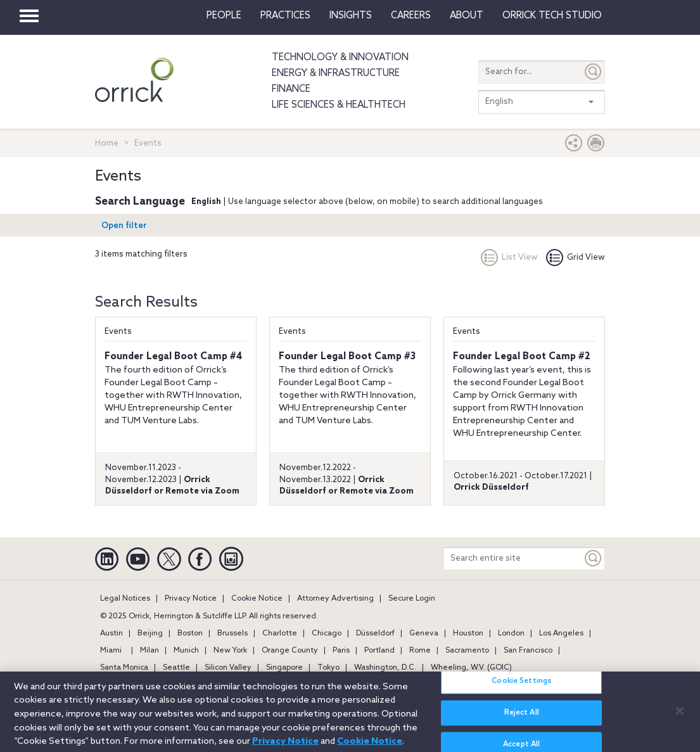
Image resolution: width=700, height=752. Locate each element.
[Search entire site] (513, 558)
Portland (379, 651)
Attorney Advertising (335, 599)
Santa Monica (124, 668)
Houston (468, 634)
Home (107, 143)
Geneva (424, 634)
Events (118, 332)
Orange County (290, 651)
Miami (111, 651)
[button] (574, 146)
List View (509, 258)
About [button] (467, 16)
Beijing (150, 634)
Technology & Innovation (340, 58)
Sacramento (467, 651)
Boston (190, 634)
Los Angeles (561, 634)
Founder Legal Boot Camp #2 (522, 357)
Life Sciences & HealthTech (339, 105)
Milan (150, 651)
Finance (291, 89)
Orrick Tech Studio (552, 16)
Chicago (327, 634)
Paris (341, 651)
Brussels (232, 634)
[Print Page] (596, 146)
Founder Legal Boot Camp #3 (347, 357)
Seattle (176, 668)
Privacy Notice (191, 599)
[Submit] (594, 72)
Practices (285, 16)
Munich (186, 651)
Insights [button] (351, 16)
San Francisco (528, 651)
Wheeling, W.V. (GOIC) (471, 668)
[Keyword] (594, 558)
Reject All (522, 719)
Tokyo (328, 668)
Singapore (284, 668)
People (224, 16)
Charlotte (280, 634)
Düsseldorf (375, 634)
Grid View (576, 258)
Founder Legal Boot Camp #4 (174, 357)
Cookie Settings (521, 687)
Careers (411, 16)
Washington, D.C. (385, 668)
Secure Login (412, 599)
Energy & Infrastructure (336, 73)
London (511, 634)
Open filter (124, 226)
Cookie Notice (257, 599)
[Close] (680, 717)
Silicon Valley (228, 668)
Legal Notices (125, 599)
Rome (420, 651)
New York (230, 651)
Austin (111, 634)
